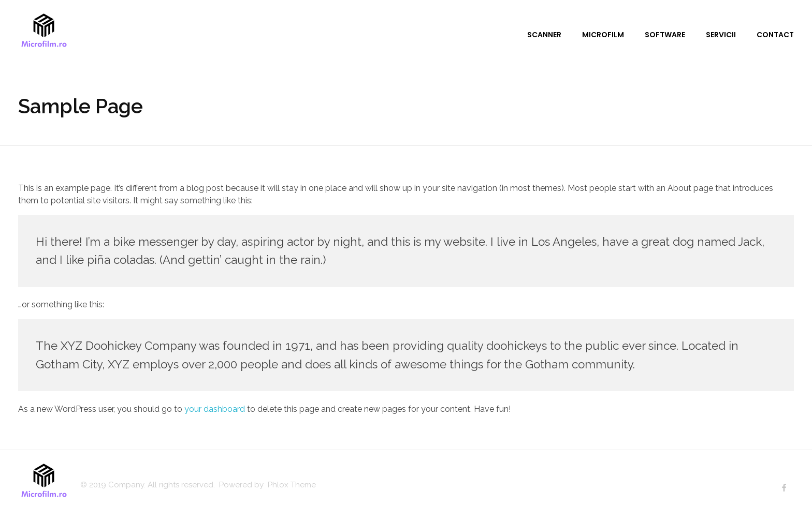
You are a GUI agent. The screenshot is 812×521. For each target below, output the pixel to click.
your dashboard (215, 409)
